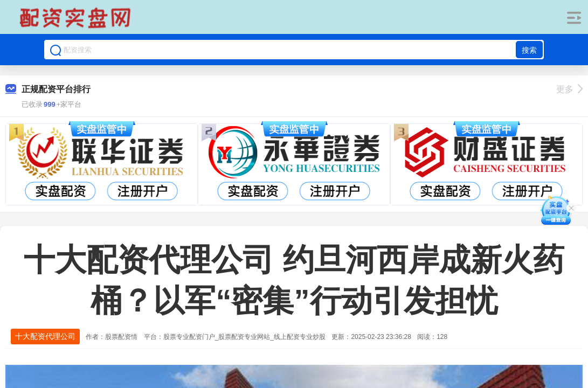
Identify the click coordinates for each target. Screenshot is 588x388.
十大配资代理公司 (45, 336)
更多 (569, 89)
